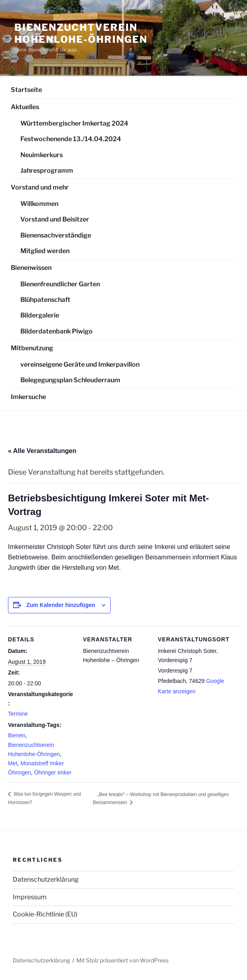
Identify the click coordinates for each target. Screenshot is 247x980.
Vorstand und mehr (40, 187)
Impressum (30, 897)
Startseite (26, 90)
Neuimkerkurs (42, 155)
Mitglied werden (45, 251)
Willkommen (39, 204)
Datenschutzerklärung (46, 879)
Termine (18, 714)
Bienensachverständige (56, 235)
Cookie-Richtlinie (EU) (45, 914)
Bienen (17, 735)
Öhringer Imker (53, 772)
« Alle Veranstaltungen (42, 451)
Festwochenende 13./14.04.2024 (71, 139)
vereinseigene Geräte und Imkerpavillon (80, 364)
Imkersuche (28, 397)
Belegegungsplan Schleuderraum (70, 380)
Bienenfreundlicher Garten (60, 284)
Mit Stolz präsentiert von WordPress (123, 960)
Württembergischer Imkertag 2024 (74, 123)
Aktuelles (25, 107)
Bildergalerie (40, 315)
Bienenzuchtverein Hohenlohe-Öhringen (81, 33)
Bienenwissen (31, 268)
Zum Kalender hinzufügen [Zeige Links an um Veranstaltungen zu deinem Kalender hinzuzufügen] (61, 605)
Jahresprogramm (47, 171)
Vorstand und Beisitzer (55, 219)
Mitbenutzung (32, 348)
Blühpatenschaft (45, 300)
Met (13, 763)
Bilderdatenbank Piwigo (57, 331)
